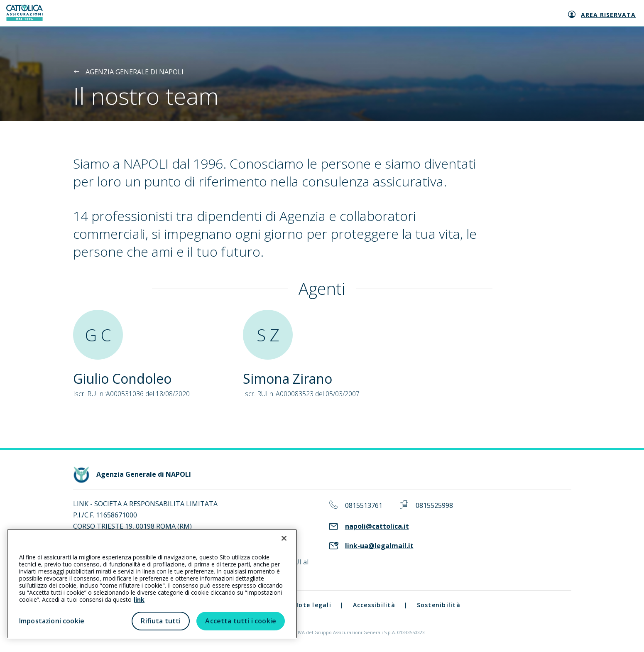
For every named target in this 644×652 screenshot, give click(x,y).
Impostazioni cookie (52, 621)
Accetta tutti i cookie (241, 621)
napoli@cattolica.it (377, 526)
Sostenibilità (439, 605)
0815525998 (434, 506)
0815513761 (364, 506)
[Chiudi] (284, 538)
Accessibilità (374, 605)
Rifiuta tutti (161, 621)
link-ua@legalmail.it (379, 546)
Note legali (312, 605)
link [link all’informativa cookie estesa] (139, 599)
